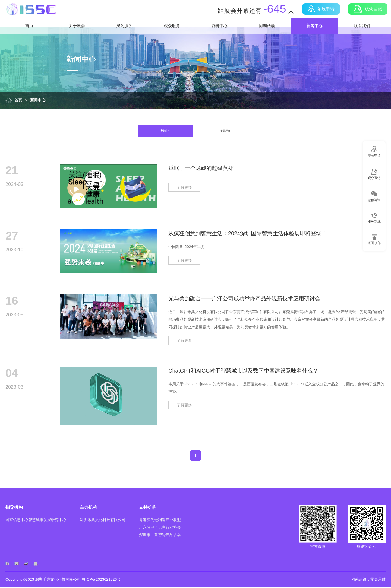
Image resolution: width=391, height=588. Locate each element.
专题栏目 (226, 131)
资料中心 (219, 35)
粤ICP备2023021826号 (101, 580)
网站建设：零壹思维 (368, 580)
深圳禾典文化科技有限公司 (58, 580)
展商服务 (124, 35)
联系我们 (362, 35)
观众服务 (172, 35)
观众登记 (366, 14)
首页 (29, 35)
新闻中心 (314, 35)
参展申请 (319, 14)
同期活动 (267, 35)
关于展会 (77, 35)
